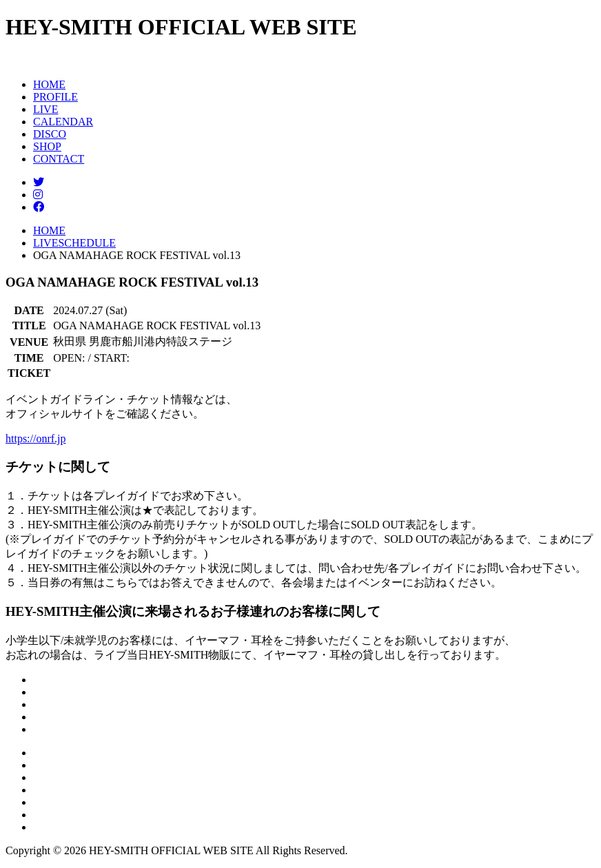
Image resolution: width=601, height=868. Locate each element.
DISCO (50, 134)
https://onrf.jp (36, 438)
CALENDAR (63, 122)
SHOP (47, 146)
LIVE (45, 109)
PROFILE (55, 97)
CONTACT (59, 159)
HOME (49, 84)
